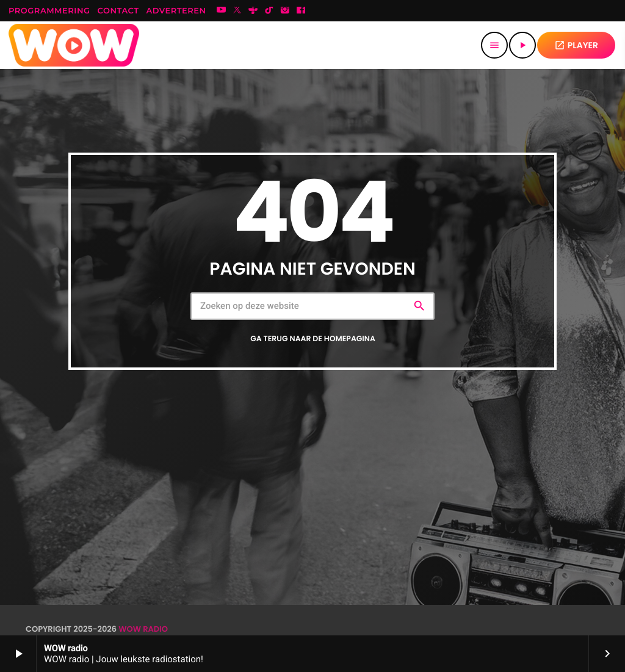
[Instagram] (285, 11)
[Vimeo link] (74, 45)
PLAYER (576, 45)
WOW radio (143, 629)
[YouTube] (222, 11)
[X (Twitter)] (237, 11)
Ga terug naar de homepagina (313, 339)
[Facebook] (301, 11)
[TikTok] (269, 11)
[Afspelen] (522, 45)
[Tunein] (253, 11)
